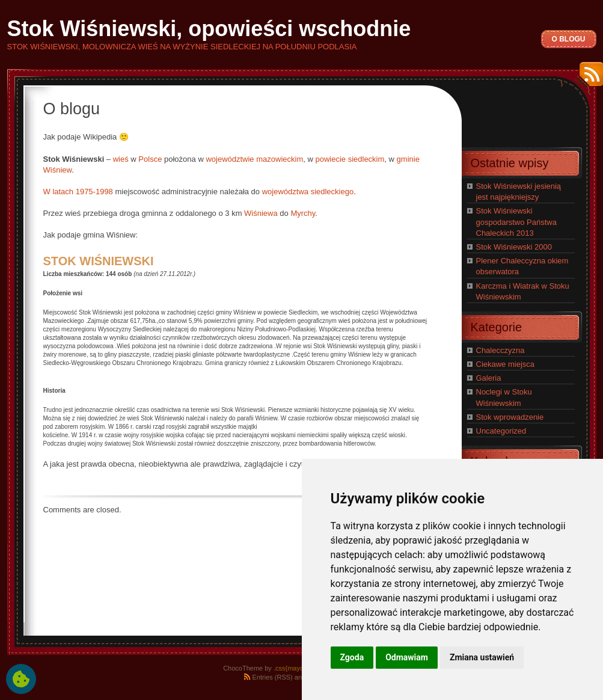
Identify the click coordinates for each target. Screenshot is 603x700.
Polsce (150, 159)
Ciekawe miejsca (506, 364)
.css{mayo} (290, 668)
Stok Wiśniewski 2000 (514, 247)
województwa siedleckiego (308, 192)
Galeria (489, 378)
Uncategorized (501, 431)
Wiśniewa (261, 213)
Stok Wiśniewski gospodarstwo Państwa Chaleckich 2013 (516, 222)
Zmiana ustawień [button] (482, 657)
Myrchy (303, 213)
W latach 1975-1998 (78, 192)
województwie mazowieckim (254, 159)
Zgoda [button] (352, 657)
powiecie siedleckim (350, 159)
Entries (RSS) (273, 677)
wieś (121, 159)
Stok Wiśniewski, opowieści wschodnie (209, 29)
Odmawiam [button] (407, 657)
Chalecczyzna (500, 350)
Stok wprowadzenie (510, 417)
